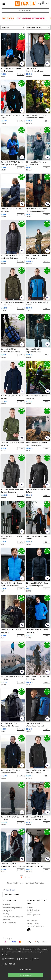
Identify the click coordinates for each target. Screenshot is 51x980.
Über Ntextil (7, 905)
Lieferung (6, 914)
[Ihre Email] (25, 890)
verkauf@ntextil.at (33, 915)
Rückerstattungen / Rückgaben (13, 917)
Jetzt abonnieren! (12, 895)
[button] (39, 4)
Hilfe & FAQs (7, 920)
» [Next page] (30, 877)
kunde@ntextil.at (33, 910)
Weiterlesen (6, 955)
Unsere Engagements (10, 922)
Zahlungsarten (7, 911)
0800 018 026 (32, 920)
